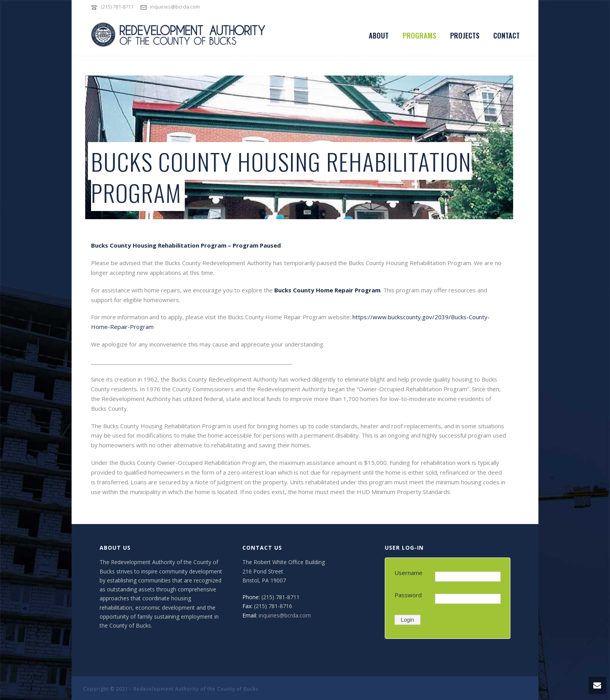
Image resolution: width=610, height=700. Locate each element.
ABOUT (379, 35)
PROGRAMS (419, 35)
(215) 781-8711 (118, 7)
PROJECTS (465, 35)
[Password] (468, 599)
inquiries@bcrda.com (175, 7)
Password (408, 595)
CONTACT (507, 35)
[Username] (468, 577)
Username (408, 573)
